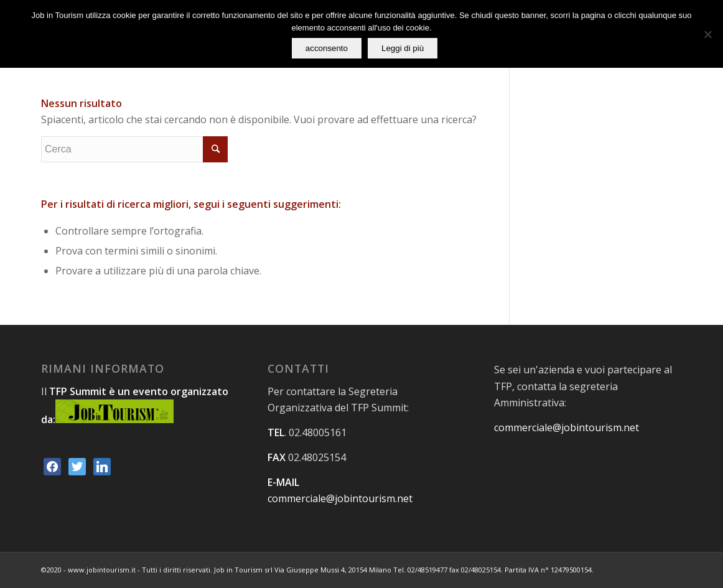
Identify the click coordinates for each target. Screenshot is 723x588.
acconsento (327, 48)
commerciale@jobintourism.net (340, 498)
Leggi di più (403, 48)
